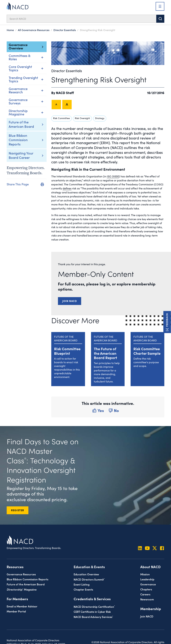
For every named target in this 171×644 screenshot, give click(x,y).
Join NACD (70, 301)
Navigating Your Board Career (21, 155)
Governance (148, 584)
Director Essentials (65, 30)
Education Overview (86, 574)
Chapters (146, 589)
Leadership (147, 579)
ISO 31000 (113, 176)
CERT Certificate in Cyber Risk (92, 612)
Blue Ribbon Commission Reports (18, 140)
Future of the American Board (21, 124)
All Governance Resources (34, 30)
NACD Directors (89, 579)
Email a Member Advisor (22, 606)
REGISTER (18, 510)
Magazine (22, 589)
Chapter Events (83, 589)
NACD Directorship (94, 607)
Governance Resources (21, 574)
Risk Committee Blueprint (67, 351)
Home (10, 30)
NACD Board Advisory (93, 617)
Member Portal (16, 611)
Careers (145, 594)
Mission (145, 574)
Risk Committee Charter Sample (147, 351)
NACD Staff (65, 93)
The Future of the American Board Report (105, 353)
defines (67, 188)
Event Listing (82, 584)
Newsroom (147, 599)
